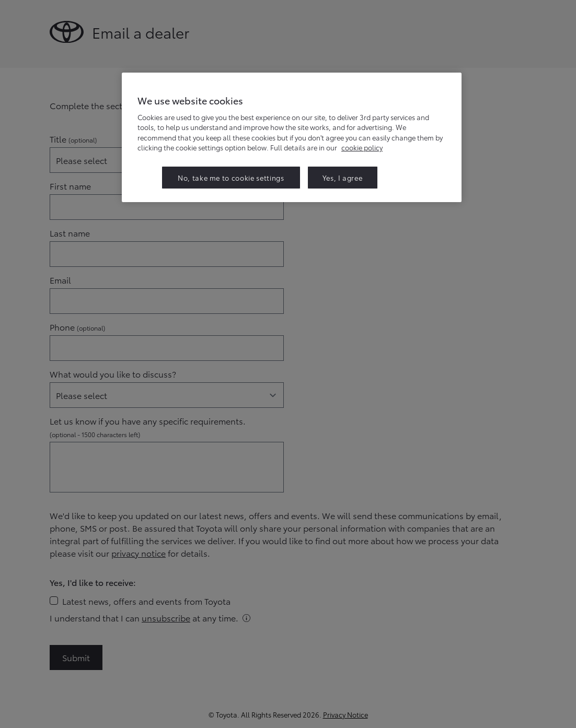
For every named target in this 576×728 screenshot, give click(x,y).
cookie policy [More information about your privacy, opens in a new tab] (362, 147)
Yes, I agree (343, 178)
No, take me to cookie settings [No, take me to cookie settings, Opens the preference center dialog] (231, 178)
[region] (292, 137)
